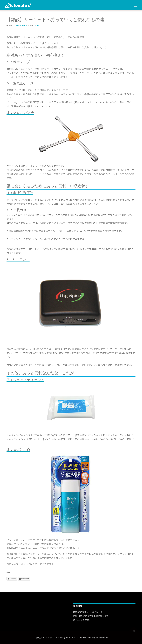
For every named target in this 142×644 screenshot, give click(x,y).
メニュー (135, 5)
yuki (37, 25)
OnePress (82, 637)
